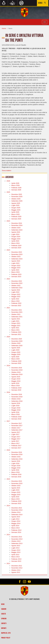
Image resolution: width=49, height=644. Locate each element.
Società (3, 614)
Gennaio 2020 (16, 363)
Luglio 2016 (15, 463)
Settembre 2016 (17, 459)
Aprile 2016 (15, 470)
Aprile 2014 (15, 526)
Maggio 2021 (16, 326)
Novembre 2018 (17, 397)
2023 (8, 250)
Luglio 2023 (15, 263)
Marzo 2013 (15, 557)
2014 (8, 506)
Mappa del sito (6, 633)
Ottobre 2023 (16, 257)
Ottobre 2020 (16, 343)
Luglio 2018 (15, 406)
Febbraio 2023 (16, 274)
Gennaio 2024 (16, 248)
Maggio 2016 (16, 468)
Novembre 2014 (17, 510)
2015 (8, 479)
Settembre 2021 (17, 317)
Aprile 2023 (15, 270)
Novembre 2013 (17, 539)
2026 (8, 181)
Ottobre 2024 (16, 228)
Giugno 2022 (16, 294)
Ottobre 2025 (16, 199)
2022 (8, 279)
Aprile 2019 (15, 383)
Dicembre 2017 (17, 423)
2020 (8, 337)
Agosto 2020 (16, 348)
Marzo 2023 (15, 272)
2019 (8, 366)
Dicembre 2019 (17, 368)
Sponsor (4, 619)
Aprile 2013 (15, 555)
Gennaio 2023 (16, 277)
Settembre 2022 (17, 288)
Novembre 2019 (17, 370)
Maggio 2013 (16, 552)
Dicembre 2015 (17, 481)
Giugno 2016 (16, 466)
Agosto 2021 (16, 319)
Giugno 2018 (16, 408)
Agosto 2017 (16, 432)
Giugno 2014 (16, 521)
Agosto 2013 (16, 546)
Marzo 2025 (15, 214)
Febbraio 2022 (16, 303)
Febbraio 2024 (16, 246)
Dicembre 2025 (17, 194)
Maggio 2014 (16, 523)
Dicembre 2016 (17, 452)
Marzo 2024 (15, 243)
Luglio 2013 (15, 548)
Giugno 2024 (16, 237)
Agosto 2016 (16, 461)
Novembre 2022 (17, 283)
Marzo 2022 (15, 301)
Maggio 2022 (16, 297)
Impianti (4, 628)
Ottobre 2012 (16, 570)
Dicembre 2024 (17, 223)
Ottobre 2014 (16, 512)
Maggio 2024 (16, 239)
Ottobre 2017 (16, 428)
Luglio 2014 (15, 519)
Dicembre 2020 (17, 339)
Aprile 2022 (15, 299)
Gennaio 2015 (16, 503)
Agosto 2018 (16, 403)
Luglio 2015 (15, 490)
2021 (8, 308)
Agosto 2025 (16, 203)
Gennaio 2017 (16, 448)
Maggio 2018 (16, 410)
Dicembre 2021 (17, 310)
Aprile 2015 (15, 497)
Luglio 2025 (15, 205)
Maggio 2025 (16, 210)
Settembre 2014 (17, 515)
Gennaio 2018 (16, 419)
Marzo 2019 (15, 386)
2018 (8, 392)
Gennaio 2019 (16, 390)
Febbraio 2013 (16, 559)
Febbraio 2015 (16, 501)
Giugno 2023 (16, 266)
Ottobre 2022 (16, 286)
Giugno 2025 (16, 208)
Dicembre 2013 (17, 537)
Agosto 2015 (16, 488)
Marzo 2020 (15, 359)
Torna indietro (7, 171)
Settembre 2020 (17, 346)
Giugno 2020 (16, 352)
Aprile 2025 (15, 212)
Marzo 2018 (15, 414)
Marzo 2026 (15, 185)
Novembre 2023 (17, 254)
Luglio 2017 (15, 434)
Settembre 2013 (17, 543)
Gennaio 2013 (16, 561)
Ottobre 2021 (16, 314)
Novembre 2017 (17, 426)
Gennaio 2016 (16, 477)
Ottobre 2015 (16, 486)
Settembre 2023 (17, 259)
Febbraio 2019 (16, 388)
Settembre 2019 (17, 374)
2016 (8, 450)
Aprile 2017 (15, 441)
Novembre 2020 (17, 341)
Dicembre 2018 (17, 394)
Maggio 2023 (16, 268)
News (3, 604)
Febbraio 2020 (16, 361)
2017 (8, 421)
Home (4, 28)
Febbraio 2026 (16, 188)
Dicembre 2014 (17, 508)
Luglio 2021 (15, 321)
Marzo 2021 (15, 330)
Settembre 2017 (17, 430)
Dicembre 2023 (17, 252)
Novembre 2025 (17, 197)
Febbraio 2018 (16, 417)
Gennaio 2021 (16, 334)
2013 (8, 535)
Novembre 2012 (17, 568)
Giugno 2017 (16, 437)
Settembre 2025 (17, 201)
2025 (8, 192)
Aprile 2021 (15, 328)
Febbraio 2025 (16, 217)
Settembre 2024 (17, 230)
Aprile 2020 (15, 357)
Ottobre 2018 (16, 399)
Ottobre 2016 (16, 457)
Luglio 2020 (15, 350)
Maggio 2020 (16, 354)
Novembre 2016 (17, 454)
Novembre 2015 (17, 483)
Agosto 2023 (16, 261)
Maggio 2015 (16, 495)
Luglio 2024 (15, 234)
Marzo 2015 (15, 499)
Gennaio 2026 (16, 190)
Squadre (4, 609)
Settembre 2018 (17, 401)
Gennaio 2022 (16, 306)
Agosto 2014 (16, 517)
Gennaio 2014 (16, 532)
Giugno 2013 (16, 550)
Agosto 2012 (16, 572)
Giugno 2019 (16, 379)
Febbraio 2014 (16, 530)
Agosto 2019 (16, 377)
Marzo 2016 (15, 472)
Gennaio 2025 (16, 219)
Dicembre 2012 (17, 566)
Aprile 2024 (15, 241)
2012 (8, 563)
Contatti (4, 623)
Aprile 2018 (15, 412)
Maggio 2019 (16, 381)
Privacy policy (6, 638)
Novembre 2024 (17, 225)
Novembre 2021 (17, 312)
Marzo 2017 (15, 443)
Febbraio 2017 (16, 446)
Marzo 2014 (15, 528)
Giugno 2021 (16, 323)
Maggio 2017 (16, 439)
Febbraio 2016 (16, 474)
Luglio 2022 (15, 292)
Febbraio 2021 (16, 332)
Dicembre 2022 (17, 281)
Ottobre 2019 (16, 372)
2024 (8, 221)
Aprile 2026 (15, 183)
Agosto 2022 (16, 290)
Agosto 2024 (16, 232)
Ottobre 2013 (16, 541)
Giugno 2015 (16, 492)
